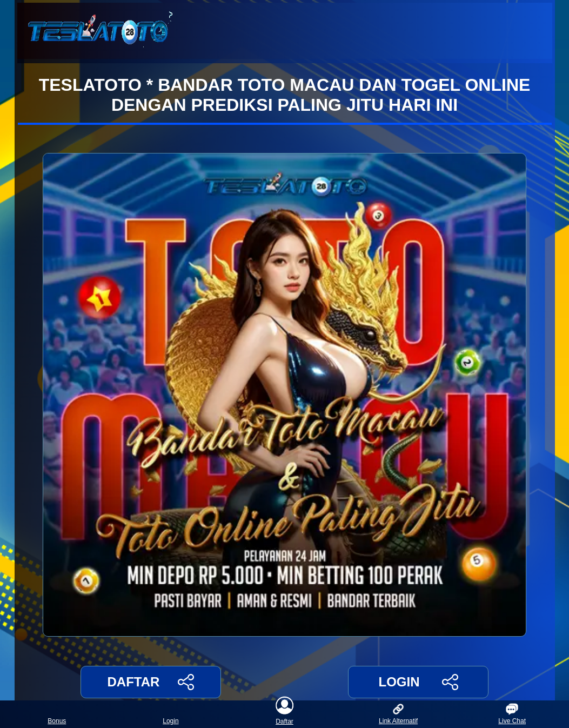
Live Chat (512, 714)
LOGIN (418, 682)
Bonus (57, 714)
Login (170, 714)
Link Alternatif (398, 714)
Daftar (285, 714)
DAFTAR (151, 682)
